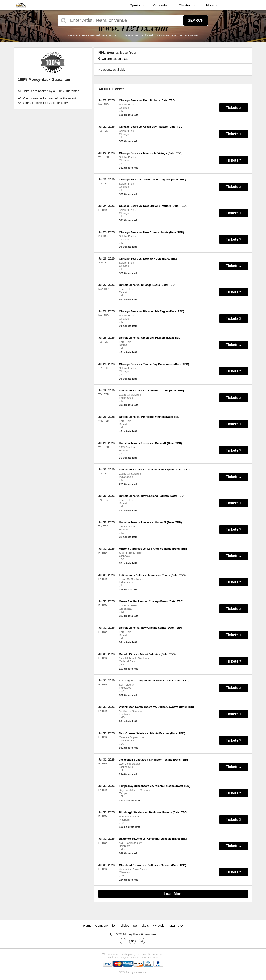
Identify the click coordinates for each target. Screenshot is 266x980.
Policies (124, 925)
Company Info (105, 925)
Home (87, 925)
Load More (173, 894)
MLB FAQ (176, 925)
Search (196, 20)
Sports (137, 5)
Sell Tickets (141, 925)
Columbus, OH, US (113, 59)
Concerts (162, 5)
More (212, 5)
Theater (187, 5)
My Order (159, 925)
